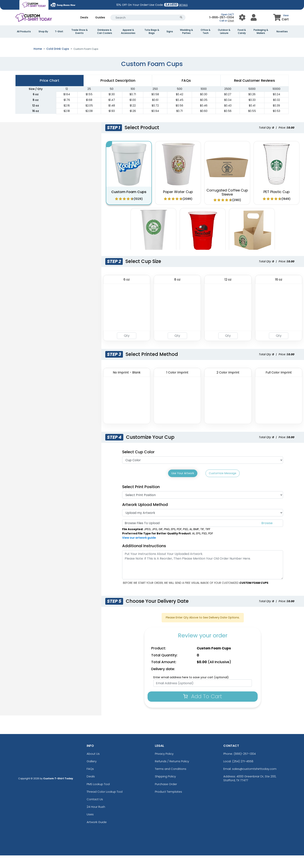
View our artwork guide (139, 550)
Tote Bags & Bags (152, 32)
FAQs (90, 781)
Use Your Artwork (183, 487)
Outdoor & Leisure (224, 32)
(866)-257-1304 (245, 766)
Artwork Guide (97, 834)
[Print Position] (203, 507)
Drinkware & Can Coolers (105, 32)
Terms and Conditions (171, 781)
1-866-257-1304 (222, 17)
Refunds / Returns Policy (172, 774)
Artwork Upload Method (145, 517)
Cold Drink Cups (58, 62)
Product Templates (168, 804)
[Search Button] (181, 18)
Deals (84, 17)
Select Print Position (141, 499)
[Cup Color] (203, 474)
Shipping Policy (165, 789)
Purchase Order (166, 796)
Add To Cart (203, 709)
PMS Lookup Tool (98, 796)
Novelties (282, 32)
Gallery (92, 774)
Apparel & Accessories (128, 32)
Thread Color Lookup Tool (105, 804)
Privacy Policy (164, 766)
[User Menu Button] (242, 18)
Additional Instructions (144, 558)
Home (38, 62)
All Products (24, 32)
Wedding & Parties (186, 32)
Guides (100, 17)
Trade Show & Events (79, 32)
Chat (231, 21)
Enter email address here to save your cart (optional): (191, 690)
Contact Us (95, 812)
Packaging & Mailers (261, 32)
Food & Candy (242, 32)
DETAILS (183, 5)
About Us (93, 766)
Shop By (43, 32)
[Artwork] (203, 525)
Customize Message (223, 487)
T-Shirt (59, 32)
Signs (170, 32)
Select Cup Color (138, 465)
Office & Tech (206, 32)
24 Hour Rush (96, 819)
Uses (90, 827)
